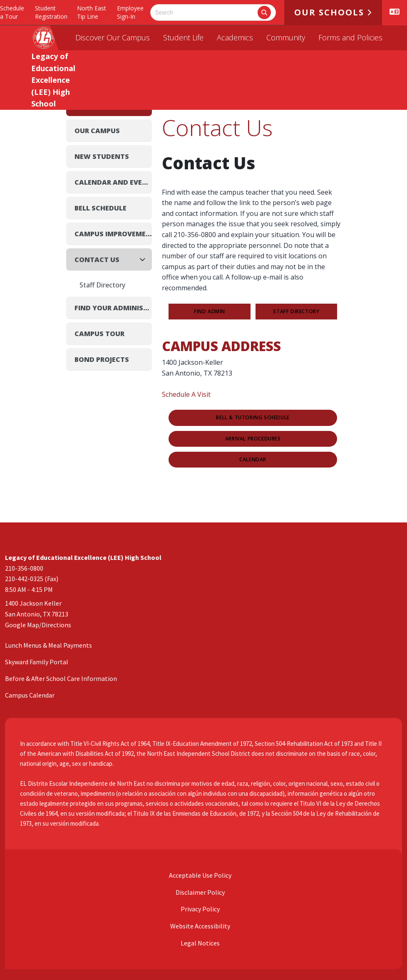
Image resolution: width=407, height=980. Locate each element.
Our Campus (97, 131)
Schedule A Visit (186, 394)
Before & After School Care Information (61, 678)
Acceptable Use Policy (200, 875)
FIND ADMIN (210, 312)
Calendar (253, 460)
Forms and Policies (350, 37)
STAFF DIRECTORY (296, 312)
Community (286, 37)
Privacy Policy (200, 909)
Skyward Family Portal (37, 662)
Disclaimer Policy (200, 892)
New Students (102, 156)
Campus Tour (99, 334)
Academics (235, 37)
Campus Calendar (30, 695)
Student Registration (51, 12)
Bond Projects (102, 359)
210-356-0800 (24, 568)
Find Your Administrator (113, 308)
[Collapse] (145, 259)
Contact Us (97, 260)
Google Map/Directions (38, 625)
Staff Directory (102, 285)
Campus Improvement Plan (113, 234)
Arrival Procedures (253, 439)
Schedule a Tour (12, 12)
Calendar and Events (113, 182)
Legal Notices (200, 943)
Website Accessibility (200, 926)
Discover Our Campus (113, 37)
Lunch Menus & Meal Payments (48, 645)
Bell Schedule (101, 208)
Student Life (183, 37)
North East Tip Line (92, 12)
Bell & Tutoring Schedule (253, 418)
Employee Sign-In (130, 12)
